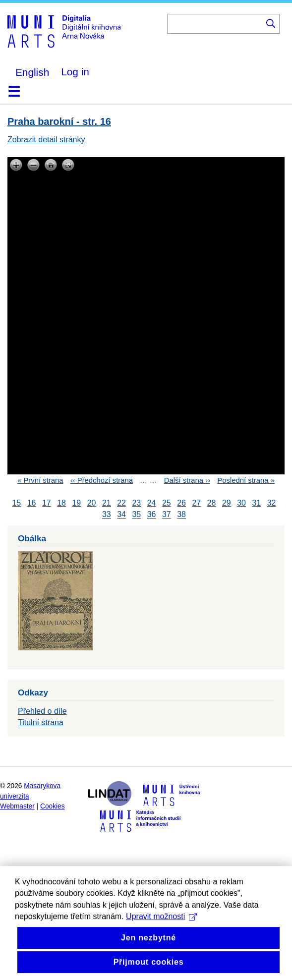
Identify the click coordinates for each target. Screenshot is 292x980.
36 (152, 515)
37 (167, 515)
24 (152, 503)
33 (107, 515)
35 (136, 515)
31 (256, 503)
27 (196, 503)
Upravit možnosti (161, 935)
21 (107, 503)
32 (272, 503)
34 (121, 515)
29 (227, 503)
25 (167, 503)
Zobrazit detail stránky (46, 140)
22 (121, 503)
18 (61, 503)
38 (181, 515)
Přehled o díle (42, 711)
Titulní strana (41, 722)
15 (16, 503)
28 (212, 503)
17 (47, 503)
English (32, 72)
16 (32, 503)
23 (136, 503)
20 (92, 503)
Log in (75, 72)
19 (76, 503)
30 (241, 503)
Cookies (53, 806)
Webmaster (17, 806)
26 (181, 503)
